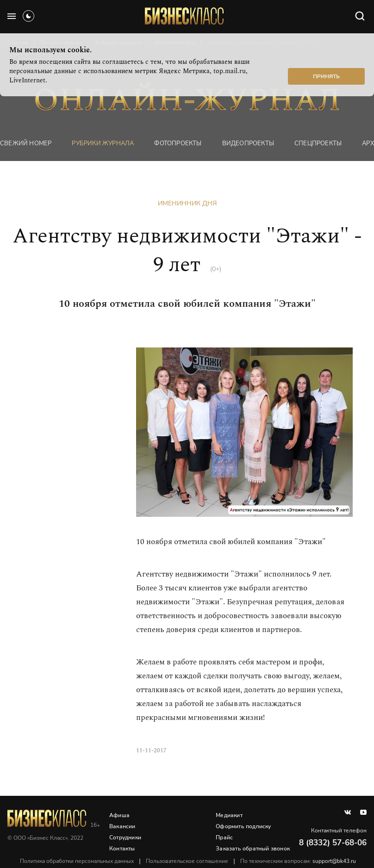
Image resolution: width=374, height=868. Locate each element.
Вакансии (122, 826)
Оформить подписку (243, 826)
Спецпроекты (318, 143)
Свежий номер (26, 143)
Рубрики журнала (103, 143)
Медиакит (229, 815)
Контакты (122, 849)
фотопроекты (178, 143)
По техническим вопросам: (298, 861)
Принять (326, 76)
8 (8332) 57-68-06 (333, 843)
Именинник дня (187, 203)
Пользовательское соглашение (187, 861)
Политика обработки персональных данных (77, 861)
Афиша (119, 815)
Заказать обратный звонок (253, 849)
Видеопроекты (248, 143)
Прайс (224, 837)
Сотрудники (125, 837)
